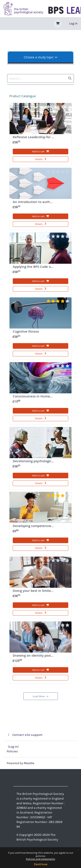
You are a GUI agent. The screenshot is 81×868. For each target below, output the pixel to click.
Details (41, 159)
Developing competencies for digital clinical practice (42, 528)
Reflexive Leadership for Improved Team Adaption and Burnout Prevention (42, 140)
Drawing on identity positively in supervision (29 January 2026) (42, 658)
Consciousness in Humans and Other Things (42, 399)
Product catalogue (23, 96)
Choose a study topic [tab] (40, 57)
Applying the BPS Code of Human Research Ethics (42, 269)
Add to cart (40, 151)
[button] (58, 24)
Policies (12, 751)
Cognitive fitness (33, 334)
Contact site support (25, 735)
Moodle (29, 763)
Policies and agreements (40, 859)
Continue (41, 864)
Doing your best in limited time (37, 593)
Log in (73, 23)
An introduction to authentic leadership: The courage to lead (42, 204)
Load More (41, 696)
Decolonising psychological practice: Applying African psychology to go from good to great (42, 464)
